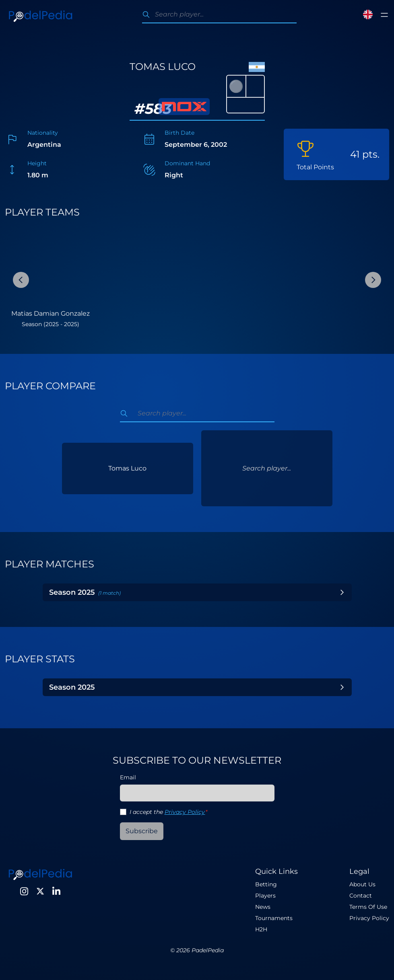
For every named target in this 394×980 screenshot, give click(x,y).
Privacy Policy (185, 812)
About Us (362, 884)
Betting (266, 884)
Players (265, 896)
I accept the (168, 812)
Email (128, 777)
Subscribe (142, 831)
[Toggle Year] (342, 592)
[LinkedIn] (56, 891)
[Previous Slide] (21, 280)
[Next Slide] (373, 280)
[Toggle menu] (384, 15)
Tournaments (274, 918)
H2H (261, 929)
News (263, 907)
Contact (361, 896)
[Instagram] (24, 891)
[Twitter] (40, 891)
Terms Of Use (368, 907)
